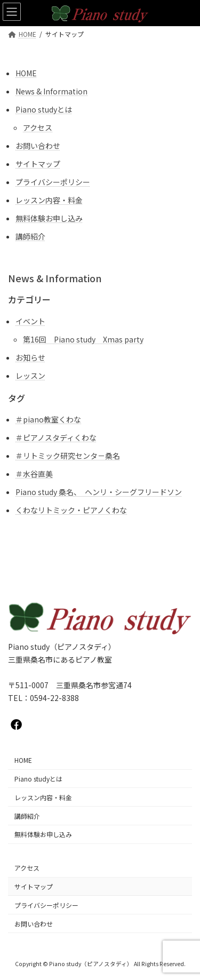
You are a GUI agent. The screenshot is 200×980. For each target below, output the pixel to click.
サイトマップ (38, 164)
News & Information (51, 91)
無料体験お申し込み (49, 218)
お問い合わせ (38, 146)
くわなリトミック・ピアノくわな (71, 510)
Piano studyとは (44, 109)
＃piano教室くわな (48, 419)
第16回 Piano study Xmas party (83, 339)
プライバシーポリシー (53, 182)
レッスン (30, 376)
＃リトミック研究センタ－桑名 (68, 456)
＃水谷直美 (34, 474)
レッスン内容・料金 (49, 200)
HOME (26, 73)
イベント (30, 321)
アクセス (38, 128)
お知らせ (30, 357)
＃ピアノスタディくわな (56, 437)
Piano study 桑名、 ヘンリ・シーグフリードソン (99, 492)
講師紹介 (30, 236)
